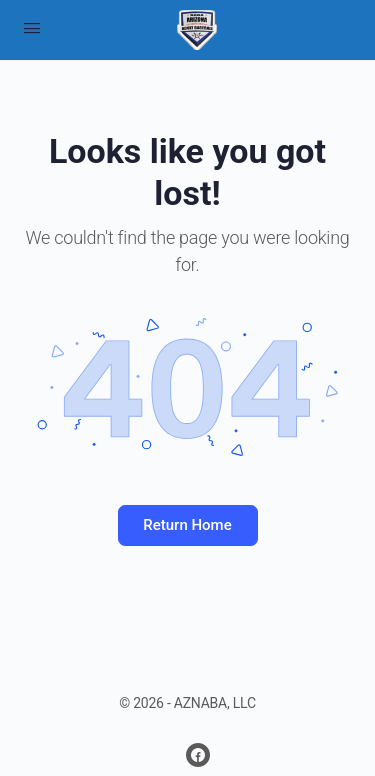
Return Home (187, 525)
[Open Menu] (32, 28)
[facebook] (198, 755)
